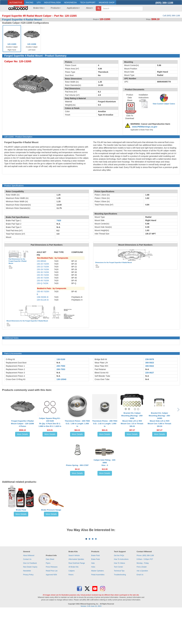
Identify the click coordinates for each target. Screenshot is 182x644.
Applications (73, 8)
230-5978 (150, 359)
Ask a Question (142, 605)
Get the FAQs (119, 590)
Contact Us (27, 594)
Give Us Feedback (30, 598)
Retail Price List (52, 605)
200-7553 (61, 369)
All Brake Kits (73, 601)
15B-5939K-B (43, 297)
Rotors (71, 609)
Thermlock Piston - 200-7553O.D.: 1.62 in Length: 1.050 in (105, 424)
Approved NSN (51, 609)
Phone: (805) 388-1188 (145, 590)
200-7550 (61, 366)
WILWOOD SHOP (107, 3)
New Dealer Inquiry (30, 601)
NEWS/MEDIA (70, 3)
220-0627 (150, 373)
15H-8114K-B (43, 300)
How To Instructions (121, 594)
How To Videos (120, 598)
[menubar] (62, 9)
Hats (93, 598)
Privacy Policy (28, 609)
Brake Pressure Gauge (51, 510)
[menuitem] (38, 9)
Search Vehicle (74, 590)
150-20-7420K (43, 264)
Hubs (93, 601)
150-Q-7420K (43, 283)
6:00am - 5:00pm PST (145, 594)
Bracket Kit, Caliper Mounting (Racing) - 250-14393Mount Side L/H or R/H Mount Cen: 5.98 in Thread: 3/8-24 (160, 420)
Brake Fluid (21, 510)
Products (56, 8)
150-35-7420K (43, 275)
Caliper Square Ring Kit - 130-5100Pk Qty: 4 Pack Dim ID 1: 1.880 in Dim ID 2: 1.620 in (50, 422)
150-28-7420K (43, 269)
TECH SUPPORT (88, 3)
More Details (22, 434)
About (89, 8)
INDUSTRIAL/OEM (52, 3)
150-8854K (42, 261)
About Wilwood (29, 590)
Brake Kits (39, 8)
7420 (59, 221)
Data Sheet (50, 594)
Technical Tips (119, 605)
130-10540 (61, 379)
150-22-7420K (43, 267)
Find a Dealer (142, 601)
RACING (29, 3)
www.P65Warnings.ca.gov (145, 127)
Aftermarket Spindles (76, 594)
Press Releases (52, 601)
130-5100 (61, 359)
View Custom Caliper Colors (164, 104)
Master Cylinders (97, 605)
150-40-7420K (43, 278)
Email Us (140, 609)
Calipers (72, 605)
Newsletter (27, 605)
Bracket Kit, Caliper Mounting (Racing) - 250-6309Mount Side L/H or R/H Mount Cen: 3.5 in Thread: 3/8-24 (132, 420)
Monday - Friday (143, 598)
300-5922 (150, 366)
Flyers (48, 598)
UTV (39, 3)
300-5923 (150, 363)
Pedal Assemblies (98, 609)
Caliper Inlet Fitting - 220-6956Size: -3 (105, 463)
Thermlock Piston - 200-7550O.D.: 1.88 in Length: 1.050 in (77, 424)
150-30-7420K (43, 272)
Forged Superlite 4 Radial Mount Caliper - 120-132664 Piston (22, 424)
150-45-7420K (43, 281)
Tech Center (119, 601)
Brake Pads (96, 594)
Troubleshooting (120, 609)
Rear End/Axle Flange (77, 598)
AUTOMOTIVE (16, 3)
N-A (58, 363)
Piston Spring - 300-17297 (77, 465)
